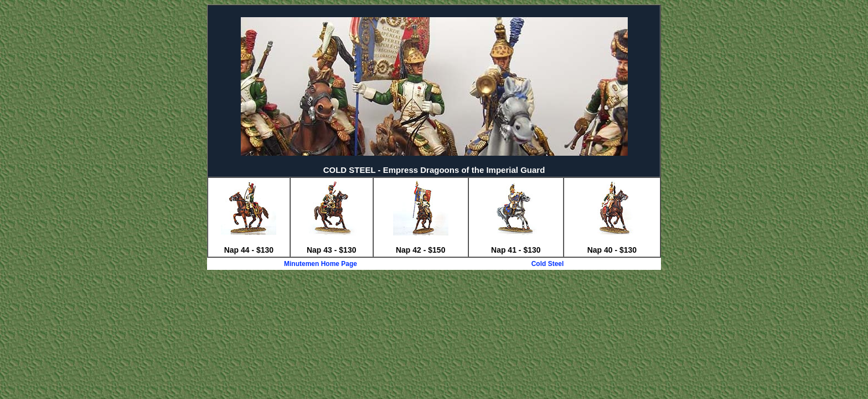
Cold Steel (548, 264)
